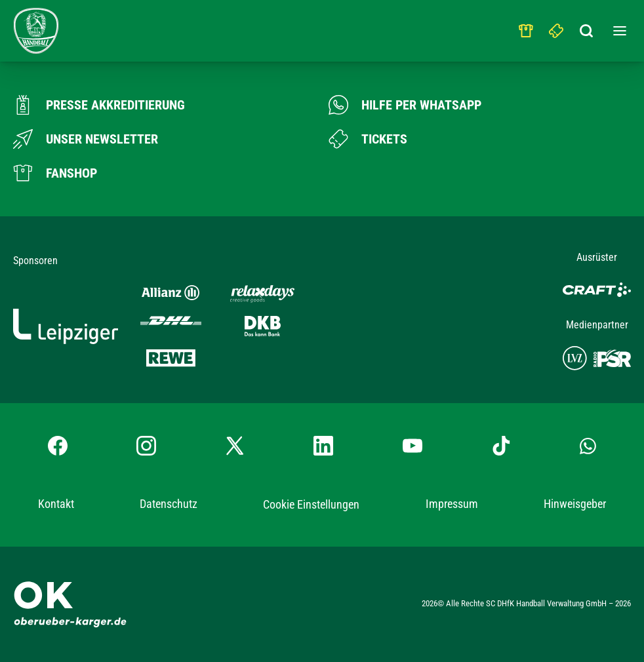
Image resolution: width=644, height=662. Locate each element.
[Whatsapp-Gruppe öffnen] (588, 446)
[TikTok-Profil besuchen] (501, 446)
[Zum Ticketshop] (368, 139)
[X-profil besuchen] (235, 446)
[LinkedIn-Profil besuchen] (323, 446)
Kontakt (56, 504)
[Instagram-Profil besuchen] (146, 446)
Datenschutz (169, 504)
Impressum (452, 504)
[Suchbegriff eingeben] (587, 28)
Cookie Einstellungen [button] (311, 504)
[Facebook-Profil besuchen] (58, 446)
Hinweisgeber (575, 504)
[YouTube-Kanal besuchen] (413, 446)
